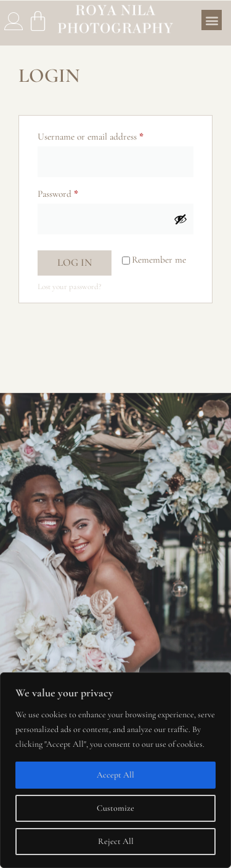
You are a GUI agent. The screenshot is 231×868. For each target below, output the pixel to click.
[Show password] (180, 219)
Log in (75, 262)
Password (75, 192)
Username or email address (107, 135)
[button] (212, 20)
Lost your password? (69, 287)
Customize (115, 808)
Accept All (115, 775)
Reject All (116, 841)
